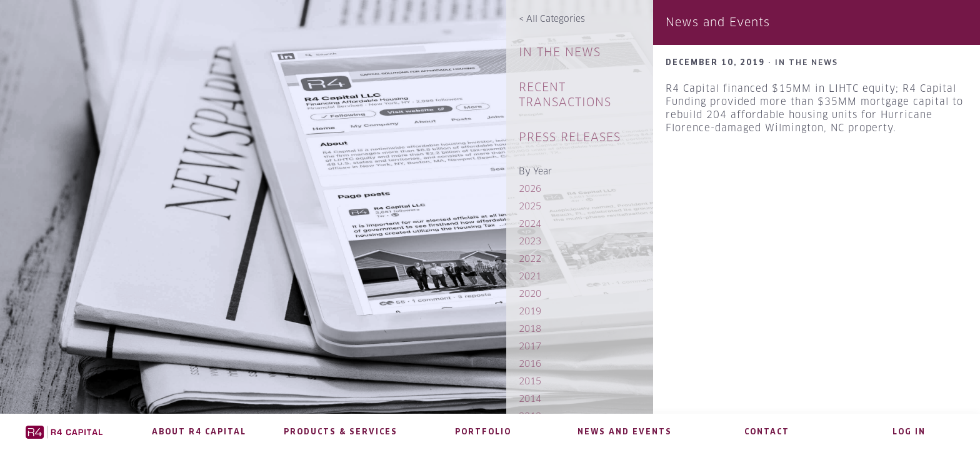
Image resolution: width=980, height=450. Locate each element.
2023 (530, 241)
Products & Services (341, 432)
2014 (530, 398)
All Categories (552, 18)
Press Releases (570, 137)
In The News (560, 52)
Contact (767, 432)
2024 (530, 223)
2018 (530, 328)
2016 (530, 363)
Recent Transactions (565, 95)
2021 (530, 276)
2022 (530, 258)
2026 (530, 188)
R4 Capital (64, 432)
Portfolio (483, 432)
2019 (530, 311)
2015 (530, 381)
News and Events (625, 432)
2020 (530, 293)
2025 (530, 206)
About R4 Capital (199, 432)
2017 (530, 346)
